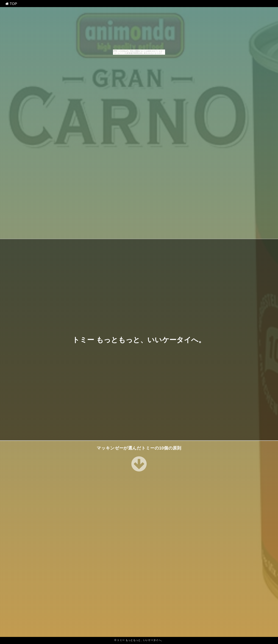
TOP (11, 4)
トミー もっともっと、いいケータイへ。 (139, 340)
